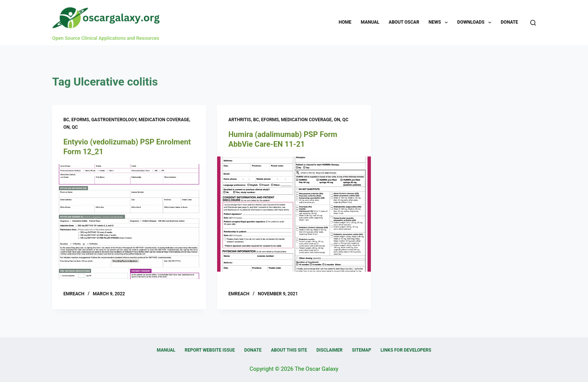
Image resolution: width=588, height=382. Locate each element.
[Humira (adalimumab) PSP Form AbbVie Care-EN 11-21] (294, 214)
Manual (370, 22)
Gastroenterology (114, 120)
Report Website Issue (210, 350)
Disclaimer (330, 350)
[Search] (533, 23)
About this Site (289, 350)
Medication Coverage (164, 120)
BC (66, 120)
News (440, 23)
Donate (509, 22)
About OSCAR (404, 22)
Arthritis (240, 120)
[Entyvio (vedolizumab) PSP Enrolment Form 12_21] (129, 222)
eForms (80, 120)
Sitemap (361, 350)
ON (67, 127)
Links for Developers (406, 350)
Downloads (476, 23)
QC (75, 127)
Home (345, 22)
